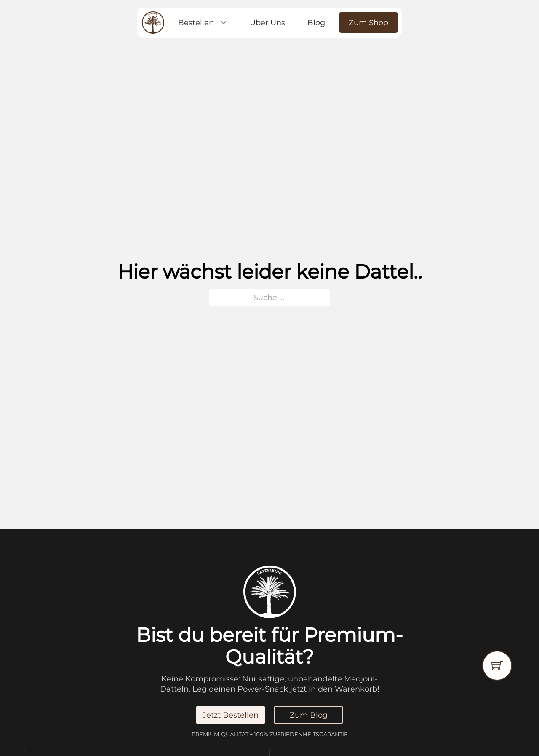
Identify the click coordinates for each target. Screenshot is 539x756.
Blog (316, 23)
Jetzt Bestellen (231, 715)
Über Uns (267, 23)
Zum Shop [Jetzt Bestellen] (368, 23)
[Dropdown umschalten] (224, 23)
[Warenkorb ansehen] (497, 666)
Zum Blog (309, 715)
